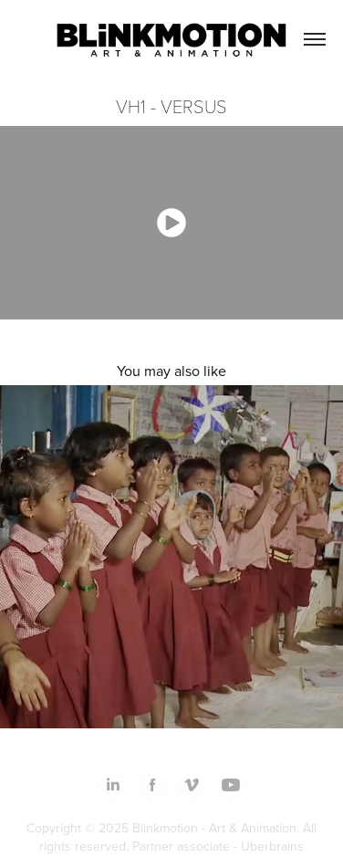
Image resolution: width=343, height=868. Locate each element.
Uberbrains (272, 846)
